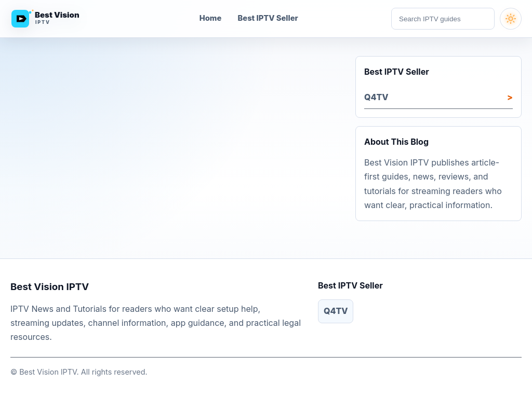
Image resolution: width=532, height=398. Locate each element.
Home (211, 18)
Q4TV (376, 97)
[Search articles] (443, 19)
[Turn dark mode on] (511, 19)
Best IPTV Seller (268, 18)
